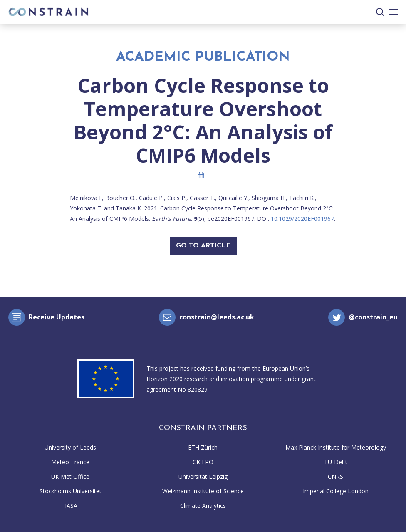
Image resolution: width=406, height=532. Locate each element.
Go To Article (203, 246)
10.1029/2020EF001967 (302, 219)
